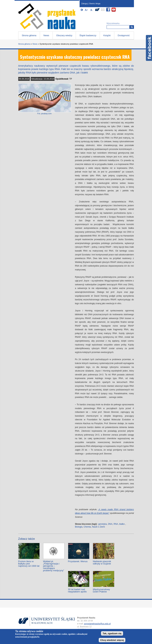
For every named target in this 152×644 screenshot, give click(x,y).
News (46, 35)
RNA (116, 524)
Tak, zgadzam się (112, 633)
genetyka (103, 524)
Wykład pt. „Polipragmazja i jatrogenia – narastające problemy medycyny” (54, 566)
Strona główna (29, 35)
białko (122, 524)
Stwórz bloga (95, 3)
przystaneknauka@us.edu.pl (97, 624)
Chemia (87, 527)
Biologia (79, 527)
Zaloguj (85, 3)
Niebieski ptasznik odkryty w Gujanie (102, 562)
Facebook (149, 48)
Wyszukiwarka (113, 23)
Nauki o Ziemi (98, 527)
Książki (107, 35)
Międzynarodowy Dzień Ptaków (102, 590)
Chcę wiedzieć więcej (112, 640)
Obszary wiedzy (64, 35)
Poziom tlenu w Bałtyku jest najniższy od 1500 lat (29, 564)
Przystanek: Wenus (78, 561)
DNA (110, 524)
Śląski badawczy (88, 35)
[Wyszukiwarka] (132, 27)
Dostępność (124, 35)
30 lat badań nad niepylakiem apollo (77, 590)
